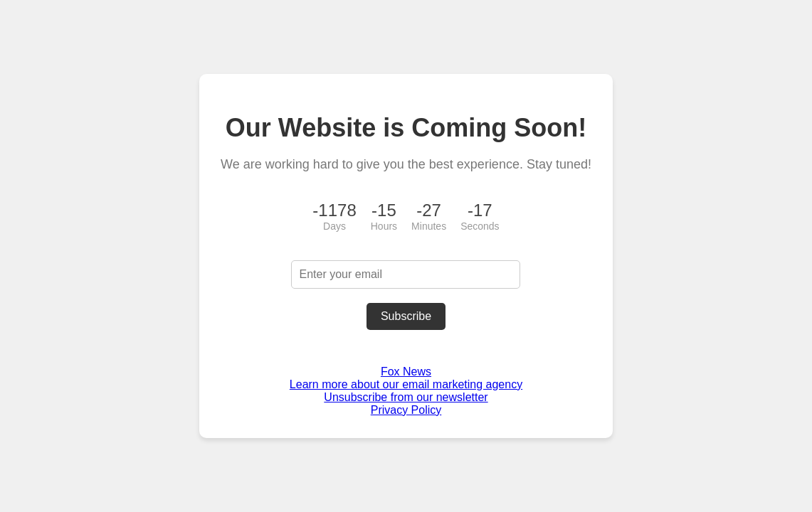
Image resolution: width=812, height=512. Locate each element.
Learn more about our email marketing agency (406, 384)
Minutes (429, 226)
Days (334, 226)
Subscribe (406, 316)
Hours (384, 226)
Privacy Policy (406, 410)
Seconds (480, 226)
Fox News (406, 372)
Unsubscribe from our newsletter (406, 397)
